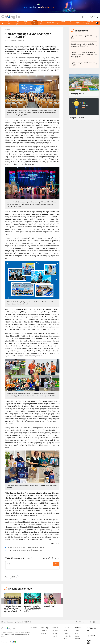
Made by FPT (45, 630)
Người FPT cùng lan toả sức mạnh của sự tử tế (84, 64)
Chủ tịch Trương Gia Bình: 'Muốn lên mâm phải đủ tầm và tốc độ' (84, 45)
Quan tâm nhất (19, 558)
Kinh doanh (9, 23)
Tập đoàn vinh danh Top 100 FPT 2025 (84, 37)
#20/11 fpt (14, 574)
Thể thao (41, 23)
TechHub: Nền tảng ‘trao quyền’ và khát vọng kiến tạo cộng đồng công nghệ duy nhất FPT (13, 606)
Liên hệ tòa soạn (7, 619)
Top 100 (70, 23)
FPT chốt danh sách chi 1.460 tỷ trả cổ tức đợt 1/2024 (24, 550)
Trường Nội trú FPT (77, 94)
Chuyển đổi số (45, 627)
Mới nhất (29, 558)
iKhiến (66, 627)
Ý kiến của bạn (32, 564)
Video (77, 627)
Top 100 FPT (91, 633)
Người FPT (26, 23)
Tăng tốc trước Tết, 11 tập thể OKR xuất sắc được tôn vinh (25, 547)
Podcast (78, 633)
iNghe (78, 23)
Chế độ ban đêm (93, 23)
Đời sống (55, 630)
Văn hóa (34, 23)
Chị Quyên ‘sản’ (49, 603)
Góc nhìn (55, 633)
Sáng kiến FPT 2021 (77, 118)
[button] (62, 598)
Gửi (56, 564)
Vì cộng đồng (68, 633)
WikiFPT (78, 636)
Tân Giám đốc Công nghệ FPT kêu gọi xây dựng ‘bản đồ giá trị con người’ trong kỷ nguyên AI (84, 55)
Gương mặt (56, 627)
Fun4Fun (66, 630)
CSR (84, 23)
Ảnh (76, 630)
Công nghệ (17, 23)
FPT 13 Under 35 (61, 23)
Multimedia (51, 23)
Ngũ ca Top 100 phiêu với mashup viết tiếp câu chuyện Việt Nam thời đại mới (32, 606)
